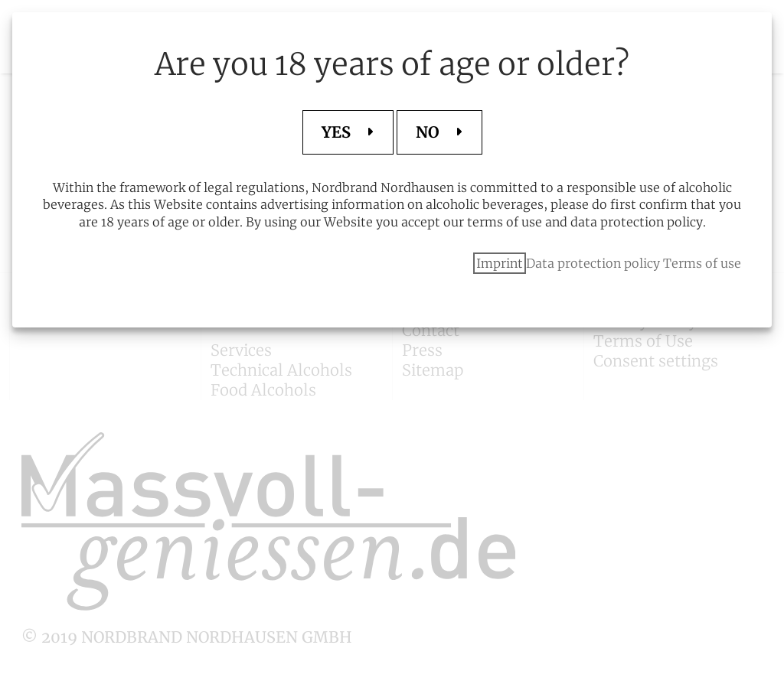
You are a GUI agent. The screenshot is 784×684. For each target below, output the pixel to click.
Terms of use (702, 263)
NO (430, 132)
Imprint (500, 263)
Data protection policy (593, 263)
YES (338, 132)
